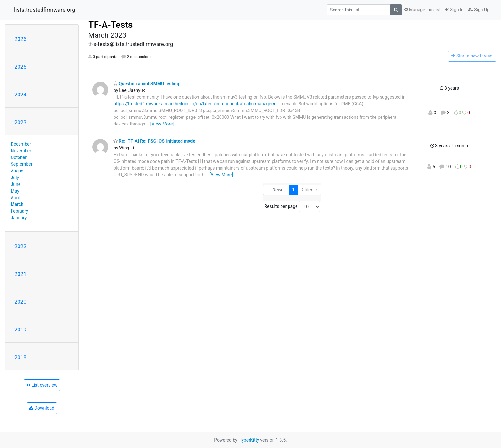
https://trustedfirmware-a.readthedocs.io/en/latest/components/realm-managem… (196, 104)
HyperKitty (249, 440)
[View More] (162, 124)
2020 (20, 302)
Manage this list (422, 10)
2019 (20, 330)
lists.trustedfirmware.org (45, 10)
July (15, 178)
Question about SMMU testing (146, 84)
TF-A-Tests (110, 25)
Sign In (454, 10)
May (15, 191)
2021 (20, 274)
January (19, 218)
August (18, 171)
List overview (42, 385)
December (21, 144)
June (16, 184)
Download (42, 408)
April (15, 198)
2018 (20, 357)
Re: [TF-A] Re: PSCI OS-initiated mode (154, 141)
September (22, 164)
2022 (20, 246)
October (19, 157)
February (19, 211)
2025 (20, 67)
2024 (20, 95)
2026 (20, 39)
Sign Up (479, 10)
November (21, 151)
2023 (20, 122)
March (17, 204)
